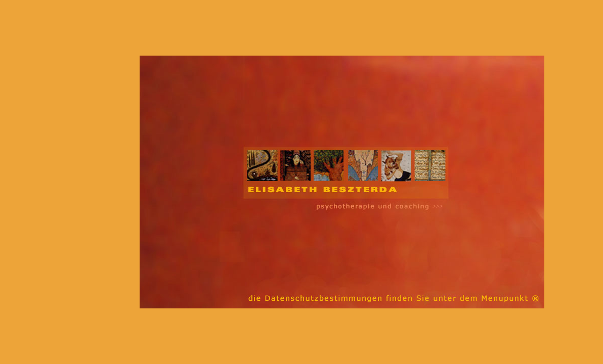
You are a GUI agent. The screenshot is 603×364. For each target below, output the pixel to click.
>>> (438, 206)
